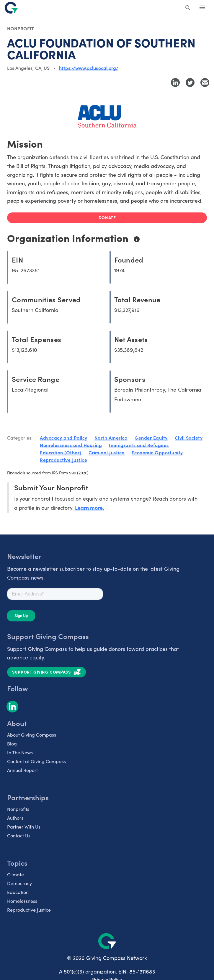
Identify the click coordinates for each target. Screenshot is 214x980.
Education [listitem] (18, 892)
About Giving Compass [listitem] (32, 735)
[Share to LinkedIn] (175, 83)
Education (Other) (61, 452)
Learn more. (90, 508)
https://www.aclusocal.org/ (89, 68)
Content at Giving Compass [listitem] (36, 761)
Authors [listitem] (15, 818)
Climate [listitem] (15, 874)
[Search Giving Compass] (188, 8)
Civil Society (189, 438)
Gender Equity (151, 438)
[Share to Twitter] (190, 83)
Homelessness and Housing (71, 445)
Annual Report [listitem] (22, 770)
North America (111, 438)
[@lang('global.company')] (11, 8)
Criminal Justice (107, 452)
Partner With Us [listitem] (24, 827)
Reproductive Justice (63, 460)
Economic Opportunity (157, 452)
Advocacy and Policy (64, 438)
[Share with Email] (205, 83)
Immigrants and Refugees (139, 445)
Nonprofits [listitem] (18, 809)
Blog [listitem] (12, 744)
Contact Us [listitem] (19, 835)
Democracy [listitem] (19, 883)
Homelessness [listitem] (22, 901)
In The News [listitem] (20, 752)
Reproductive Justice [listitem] (29, 910)
